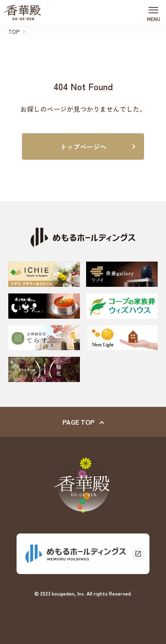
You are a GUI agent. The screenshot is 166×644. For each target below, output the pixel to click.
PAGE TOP (78, 422)
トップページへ (83, 147)
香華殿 (22, 13)
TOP (14, 32)
